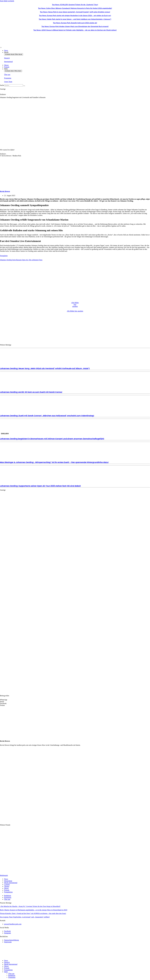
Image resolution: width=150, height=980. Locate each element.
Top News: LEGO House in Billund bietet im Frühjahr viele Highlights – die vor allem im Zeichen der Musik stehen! (75, 30)
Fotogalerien (8, 970)
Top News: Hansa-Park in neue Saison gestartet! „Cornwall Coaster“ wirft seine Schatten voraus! (75, 12)
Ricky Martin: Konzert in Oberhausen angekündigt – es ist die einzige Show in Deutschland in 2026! (34, 910)
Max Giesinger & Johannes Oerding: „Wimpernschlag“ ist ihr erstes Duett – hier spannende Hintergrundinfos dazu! (54, 462)
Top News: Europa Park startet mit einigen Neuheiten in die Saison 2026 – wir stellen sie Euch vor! (75, 15)
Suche (2, 85)
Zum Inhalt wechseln (7, 1)
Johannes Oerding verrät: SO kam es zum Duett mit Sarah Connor (31, 392)
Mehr (6, 972)
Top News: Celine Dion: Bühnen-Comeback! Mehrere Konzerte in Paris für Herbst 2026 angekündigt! (75, 8)
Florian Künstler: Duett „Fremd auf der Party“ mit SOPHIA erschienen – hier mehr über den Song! (33, 913)
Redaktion (12, 975)
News (6, 961)
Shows (6, 966)
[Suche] (24, 86)
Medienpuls (4, 875)
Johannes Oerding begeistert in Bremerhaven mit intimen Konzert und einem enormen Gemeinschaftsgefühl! (52, 439)
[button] (75, 700)
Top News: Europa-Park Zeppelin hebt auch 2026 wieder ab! (75, 23)
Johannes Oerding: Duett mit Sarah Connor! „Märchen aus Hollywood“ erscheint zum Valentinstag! (47, 416)
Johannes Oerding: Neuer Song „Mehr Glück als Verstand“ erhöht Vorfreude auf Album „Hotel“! (45, 368)
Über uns (11, 974)
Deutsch (7, 962)
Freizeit (7, 968)
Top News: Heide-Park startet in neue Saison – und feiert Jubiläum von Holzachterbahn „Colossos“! (75, 19)
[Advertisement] (75, 327)
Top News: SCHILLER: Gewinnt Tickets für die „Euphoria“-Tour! (75, 5)
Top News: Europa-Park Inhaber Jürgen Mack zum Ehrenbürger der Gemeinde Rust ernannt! (75, 26)
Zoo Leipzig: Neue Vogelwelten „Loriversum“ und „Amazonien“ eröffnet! (25, 917)
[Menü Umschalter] (1, 47)
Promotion (12, 977)
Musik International (11, 964)
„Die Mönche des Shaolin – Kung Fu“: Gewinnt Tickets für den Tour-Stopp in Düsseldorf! (30, 906)
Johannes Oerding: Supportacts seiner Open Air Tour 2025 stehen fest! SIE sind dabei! (40, 486)
